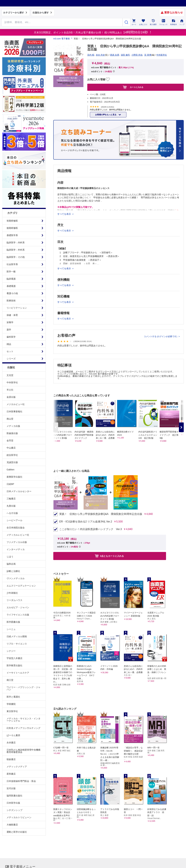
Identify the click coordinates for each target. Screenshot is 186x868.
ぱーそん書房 (13, 735)
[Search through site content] (62, 22)
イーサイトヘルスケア (18, 673)
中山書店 (11, 448)
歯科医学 (11, 337)
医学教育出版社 (14, 665)
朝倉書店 (11, 759)
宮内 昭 (91, 55)
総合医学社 (12, 455)
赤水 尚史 (100, 55)
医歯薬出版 (12, 433)
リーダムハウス (14, 600)
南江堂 (10, 680)
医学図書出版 (13, 622)
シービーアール (14, 520)
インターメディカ (16, 549)
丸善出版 (11, 506)
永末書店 (11, 743)
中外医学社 (12, 382)
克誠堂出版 (12, 462)
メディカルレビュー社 (18, 535)
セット (10, 351)
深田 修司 (125, 55)
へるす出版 (12, 513)
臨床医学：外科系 (16, 250)
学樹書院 (11, 704)
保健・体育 (12, 315)
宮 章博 (148, 55)
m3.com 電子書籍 (62, 39)
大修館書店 (12, 825)
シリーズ (11, 359)
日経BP (10, 484)
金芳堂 (10, 441)
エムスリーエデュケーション (21, 586)
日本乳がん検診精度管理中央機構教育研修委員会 (24, 751)
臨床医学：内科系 (16, 243)
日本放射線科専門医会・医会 (21, 781)
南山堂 (10, 419)
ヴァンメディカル (16, 578)
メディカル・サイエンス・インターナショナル (24, 720)
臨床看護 (11, 279)
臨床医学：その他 (16, 257)
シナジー (11, 651)
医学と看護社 (13, 697)
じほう (10, 557)
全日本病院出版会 (16, 528)
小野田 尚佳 (137, 55)
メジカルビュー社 (16, 404)
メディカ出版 (13, 426)
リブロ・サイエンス (17, 644)
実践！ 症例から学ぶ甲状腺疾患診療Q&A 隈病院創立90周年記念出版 (101, 514)
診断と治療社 (13, 571)
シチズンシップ (14, 810)
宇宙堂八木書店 (14, 658)
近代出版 (11, 788)
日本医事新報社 (14, 412)
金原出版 (11, 397)
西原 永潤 (115, 55)
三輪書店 (11, 499)
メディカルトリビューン (19, 817)
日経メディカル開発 (17, 636)
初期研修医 (12, 221)
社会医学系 (12, 264)
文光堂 (10, 375)
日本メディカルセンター (19, 491)
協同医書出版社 (14, 796)
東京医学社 (12, 711)
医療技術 (11, 301)
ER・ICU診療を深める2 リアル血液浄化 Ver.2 (86, 522)
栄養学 (10, 322)
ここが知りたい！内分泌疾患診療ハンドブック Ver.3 (91, 529)
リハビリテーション (17, 308)
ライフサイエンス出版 (18, 615)
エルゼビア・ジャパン (18, 607)
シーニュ (11, 629)
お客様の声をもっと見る (106, 115)
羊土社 (10, 390)
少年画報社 (12, 593)
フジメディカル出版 (17, 542)
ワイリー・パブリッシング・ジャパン (24, 688)
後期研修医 (12, 228)
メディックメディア (17, 767)
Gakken (10, 470)
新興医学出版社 (14, 477)
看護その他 (12, 293)
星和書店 (11, 774)
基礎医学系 (12, 235)
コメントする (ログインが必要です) (161, 336)
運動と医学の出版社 (17, 832)
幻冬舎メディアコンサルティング (24, 728)
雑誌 (9, 344)
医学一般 (11, 272)
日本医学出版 (13, 803)
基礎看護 (11, 286)
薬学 (9, 330)
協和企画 (11, 564)
